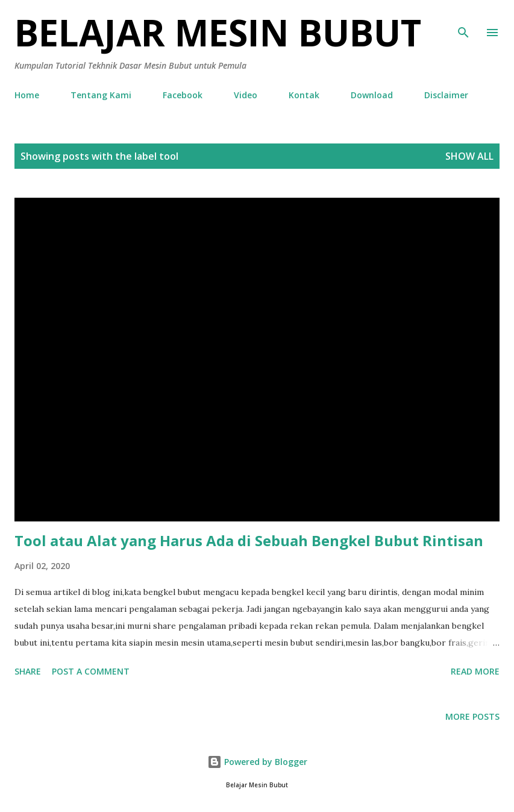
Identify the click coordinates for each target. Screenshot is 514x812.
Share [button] (28, 671)
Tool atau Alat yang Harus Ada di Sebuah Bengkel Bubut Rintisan (249, 540)
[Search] (463, 22)
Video (246, 95)
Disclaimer (446, 95)
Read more (475, 671)
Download (372, 95)
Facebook (183, 95)
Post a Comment (91, 671)
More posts (472, 716)
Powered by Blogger (257, 762)
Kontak (304, 95)
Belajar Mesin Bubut (218, 33)
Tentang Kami (101, 95)
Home (27, 95)
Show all (469, 156)
